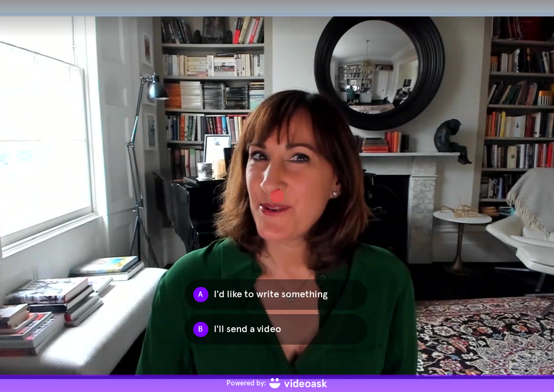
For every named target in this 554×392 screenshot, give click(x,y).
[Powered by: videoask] (277, 383)
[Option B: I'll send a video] (276, 329)
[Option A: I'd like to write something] (276, 295)
